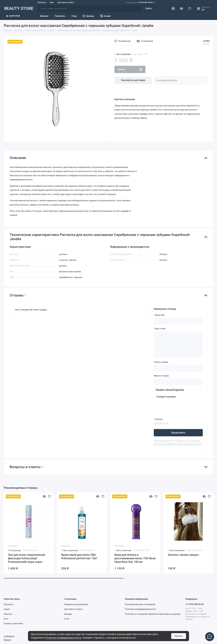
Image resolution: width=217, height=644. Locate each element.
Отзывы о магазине (13, 624)
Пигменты (60, 16)
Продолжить (178, 433)
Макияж (44, 16)
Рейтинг (159, 419)
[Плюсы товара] (178, 368)
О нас (67, 619)
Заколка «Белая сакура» (183, 555)
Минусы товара (161, 376)
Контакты (42, 2)
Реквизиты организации (76, 604)
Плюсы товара (161, 362)
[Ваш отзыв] (178, 345)
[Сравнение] (181, 8)
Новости (8, 614)
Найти (149, 8)
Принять (179, 636)
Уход (74, 16)
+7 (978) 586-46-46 (140, 3)
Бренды (88, 16)
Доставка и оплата (66, 2)
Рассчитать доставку (133, 80)
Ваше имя (160, 315)
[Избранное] (190, 8)
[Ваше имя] (178, 321)
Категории (13, 16)
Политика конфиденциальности (63, 638)
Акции (105, 16)
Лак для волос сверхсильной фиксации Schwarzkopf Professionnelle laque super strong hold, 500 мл (26, 559)
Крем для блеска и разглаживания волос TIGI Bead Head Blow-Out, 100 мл (135, 558)
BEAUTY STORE (19, 8)
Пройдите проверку (166, 397)
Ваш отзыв (160, 329)
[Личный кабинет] (173, 8)
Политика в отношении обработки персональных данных (153, 614)
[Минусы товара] (178, 382)
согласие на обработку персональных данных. (178, 444)
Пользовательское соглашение (140, 604)
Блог (52, 2)
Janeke (206, 41)
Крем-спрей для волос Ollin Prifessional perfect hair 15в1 (79, 557)
